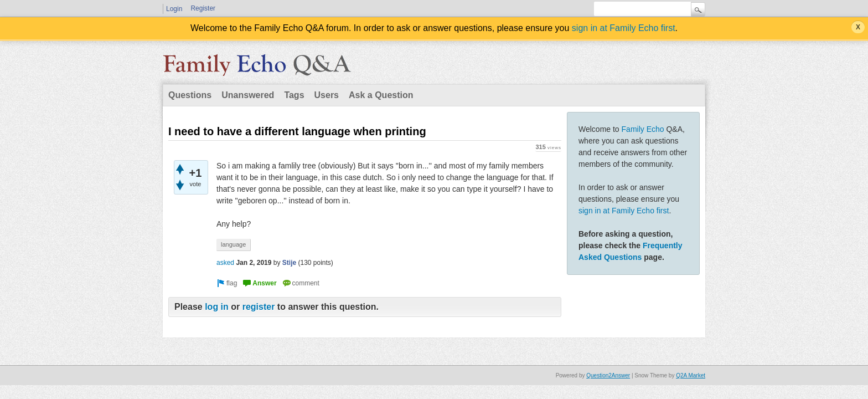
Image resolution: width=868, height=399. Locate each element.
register (259, 307)
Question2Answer (608, 375)
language (233, 244)
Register (203, 8)
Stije (289, 263)
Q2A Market (691, 375)
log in (217, 307)
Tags (294, 95)
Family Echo (643, 129)
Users (327, 95)
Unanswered (248, 95)
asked (225, 263)
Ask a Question (381, 95)
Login (174, 9)
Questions (190, 95)
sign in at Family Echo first (624, 28)
